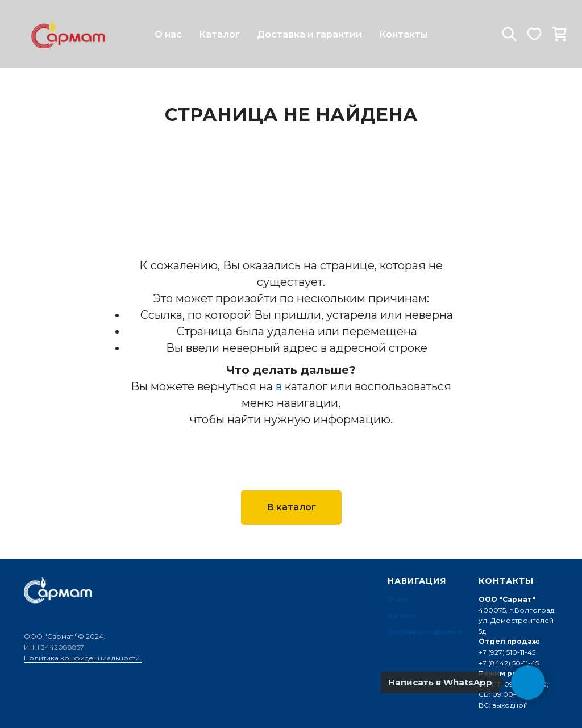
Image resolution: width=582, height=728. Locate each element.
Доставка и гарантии (309, 34)
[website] (509, 34)
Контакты (404, 34)
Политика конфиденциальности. (83, 658)
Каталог (219, 34)
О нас (168, 34)
